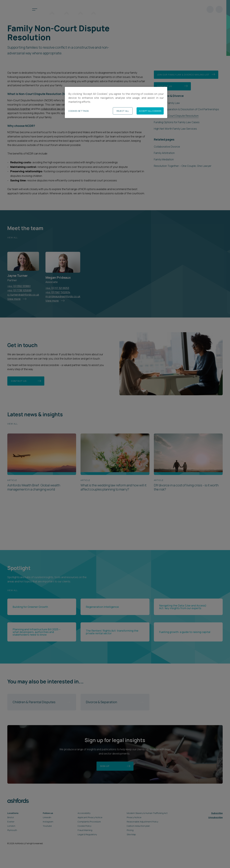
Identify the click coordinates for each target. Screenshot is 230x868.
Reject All (123, 111)
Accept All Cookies (150, 111)
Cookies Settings (79, 111)
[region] (116, 103)
